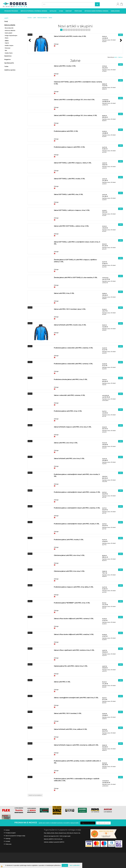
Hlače (7, 38)
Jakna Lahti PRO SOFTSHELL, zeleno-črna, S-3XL (71, 226)
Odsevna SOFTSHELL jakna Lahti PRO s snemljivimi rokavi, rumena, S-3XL (78, 83)
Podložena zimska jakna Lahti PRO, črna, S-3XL (71, 379)
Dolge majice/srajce (11, 35)
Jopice (7, 43)
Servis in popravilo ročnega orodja (34, 11)
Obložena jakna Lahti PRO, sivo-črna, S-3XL (69, 555)
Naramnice (8, 56)
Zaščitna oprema (10, 70)
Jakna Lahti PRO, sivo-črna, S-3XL (66, 443)
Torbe (6, 66)
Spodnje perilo (9, 63)
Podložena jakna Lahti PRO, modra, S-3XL (69, 540)
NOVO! (30, 35)
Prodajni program (11, 11)
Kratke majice (9, 45)
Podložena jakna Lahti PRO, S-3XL (66, 131)
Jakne (7, 40)
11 (87, 30)
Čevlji (6, 21)
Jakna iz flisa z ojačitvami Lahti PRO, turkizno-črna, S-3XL (74, 650)
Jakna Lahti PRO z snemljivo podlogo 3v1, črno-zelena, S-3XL (76, 115)
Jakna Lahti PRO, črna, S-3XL (64, 293)
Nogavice (7, 59)
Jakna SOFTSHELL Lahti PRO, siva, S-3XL (69, 194)
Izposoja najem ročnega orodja (96, 11)
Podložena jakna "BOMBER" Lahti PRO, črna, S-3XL (72, 603)
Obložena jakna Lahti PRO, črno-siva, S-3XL (69, 571)
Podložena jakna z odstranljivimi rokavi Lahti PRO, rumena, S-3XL (77, 492)
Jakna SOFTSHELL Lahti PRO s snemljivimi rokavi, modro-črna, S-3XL (77, 243)
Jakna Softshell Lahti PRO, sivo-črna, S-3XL (69, 459)
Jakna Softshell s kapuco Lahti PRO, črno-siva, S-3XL (73, 427)
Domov (30, 18)
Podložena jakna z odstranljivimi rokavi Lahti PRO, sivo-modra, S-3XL (77, 475)
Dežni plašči (9, 33)
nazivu (121, 57)
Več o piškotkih (75, 865)
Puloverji (8, 48)
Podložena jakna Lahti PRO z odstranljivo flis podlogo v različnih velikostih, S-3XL (77, 780)
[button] (121, 41)
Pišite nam (78, 11)
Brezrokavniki (9, 28)
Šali (6, 50)
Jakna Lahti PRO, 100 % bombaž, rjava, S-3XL (70, 309)
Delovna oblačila (10, 25)
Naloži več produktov (35, 795)
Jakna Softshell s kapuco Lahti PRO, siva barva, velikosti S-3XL (76, 745)
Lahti (35, 18)
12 (89, 30)
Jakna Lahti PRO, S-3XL (62, 682)
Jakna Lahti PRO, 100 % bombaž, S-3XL (68, 713)
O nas (61, 11)
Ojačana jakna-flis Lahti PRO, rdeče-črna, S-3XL (71, 666)
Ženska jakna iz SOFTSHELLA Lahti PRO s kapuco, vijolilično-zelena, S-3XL (76, 261)
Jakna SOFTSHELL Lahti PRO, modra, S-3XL (69, 179)
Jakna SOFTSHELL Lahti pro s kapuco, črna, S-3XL (72, 210)
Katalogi (53, 11)
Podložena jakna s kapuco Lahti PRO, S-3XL (69, 147)
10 (84, 30)
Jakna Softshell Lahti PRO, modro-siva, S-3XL (70, 36)
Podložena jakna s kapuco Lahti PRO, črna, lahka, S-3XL (74, 587)
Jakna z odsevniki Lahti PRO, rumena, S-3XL (70, 395)
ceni (116, 57)
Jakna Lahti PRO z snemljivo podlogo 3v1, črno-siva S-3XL (74, 100)
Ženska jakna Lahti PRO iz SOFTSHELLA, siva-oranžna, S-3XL (76, 278)
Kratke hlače (9, 53)
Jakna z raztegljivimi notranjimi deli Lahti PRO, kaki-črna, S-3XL (76, 698)
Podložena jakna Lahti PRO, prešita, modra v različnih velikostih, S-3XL (78, 762)
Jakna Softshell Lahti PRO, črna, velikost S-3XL (71, 729)
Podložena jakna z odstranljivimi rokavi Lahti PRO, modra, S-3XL (77, 524)
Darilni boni (115, 11)
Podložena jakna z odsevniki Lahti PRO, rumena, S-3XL (73, 364)
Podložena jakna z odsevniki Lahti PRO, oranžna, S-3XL (73, 348)
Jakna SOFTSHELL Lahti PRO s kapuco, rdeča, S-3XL (73, 163)
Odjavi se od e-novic (103, 823)
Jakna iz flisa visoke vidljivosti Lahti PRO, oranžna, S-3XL (74, 634)
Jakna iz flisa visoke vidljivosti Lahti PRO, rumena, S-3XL (74, 619)
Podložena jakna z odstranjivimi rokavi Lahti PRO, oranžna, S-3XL (77, 508)
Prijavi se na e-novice (88, 823)
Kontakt (69, 11)
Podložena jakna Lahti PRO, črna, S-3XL (68, 411)
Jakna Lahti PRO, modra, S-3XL (65, 66)
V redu (65, 865)
